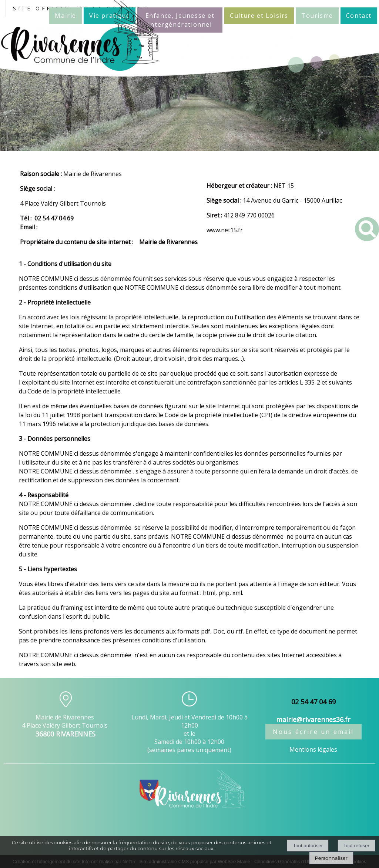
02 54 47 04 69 (54, 218)
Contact (359, 16)
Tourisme (317, 16)
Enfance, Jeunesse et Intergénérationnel (180, 20)
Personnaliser (331, 858)
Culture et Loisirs (259, 16)
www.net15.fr (225, 230)
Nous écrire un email (313, 732)
